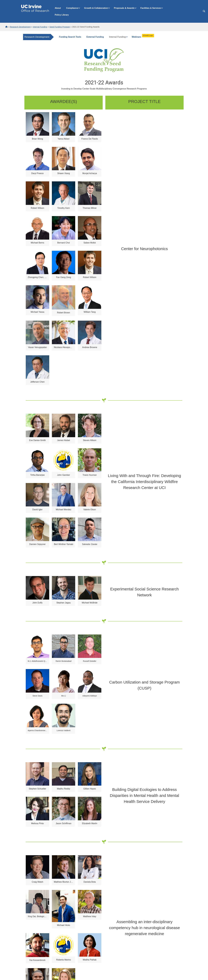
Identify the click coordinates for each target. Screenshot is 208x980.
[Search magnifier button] (204, 11)
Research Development (37, 37)
